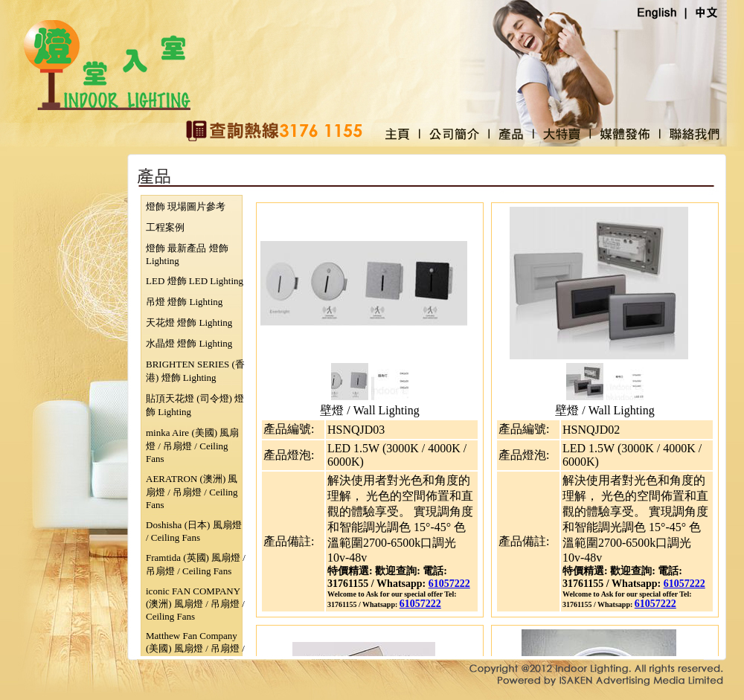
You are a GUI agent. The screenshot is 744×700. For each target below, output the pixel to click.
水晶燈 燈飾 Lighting (189, 343)
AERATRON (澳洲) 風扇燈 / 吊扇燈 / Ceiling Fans (192, 492)
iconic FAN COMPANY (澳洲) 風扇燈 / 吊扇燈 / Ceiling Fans (195, 604)
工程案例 (165, 227)
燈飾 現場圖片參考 (186, 206)
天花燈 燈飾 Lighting (189, 322)
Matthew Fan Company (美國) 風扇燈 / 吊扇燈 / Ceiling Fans (195, 648)
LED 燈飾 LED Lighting (195, 281)
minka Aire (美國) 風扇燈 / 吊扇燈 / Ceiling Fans (192, 446)
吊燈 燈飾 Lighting (184, 302)
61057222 (449, 584)
